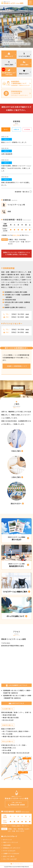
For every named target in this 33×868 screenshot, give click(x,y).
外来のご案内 (16, 235)
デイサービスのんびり (9, 851)
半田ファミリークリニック (10, 842)
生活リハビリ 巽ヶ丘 (9, 856)
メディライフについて (17, 864)
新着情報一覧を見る (23, 192)
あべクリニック (7, 840)
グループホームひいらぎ (10, 859)
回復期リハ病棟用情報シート (17, 366)
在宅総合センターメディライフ (12, 848)
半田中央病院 (7, 845)
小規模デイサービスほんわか (11, 853)
